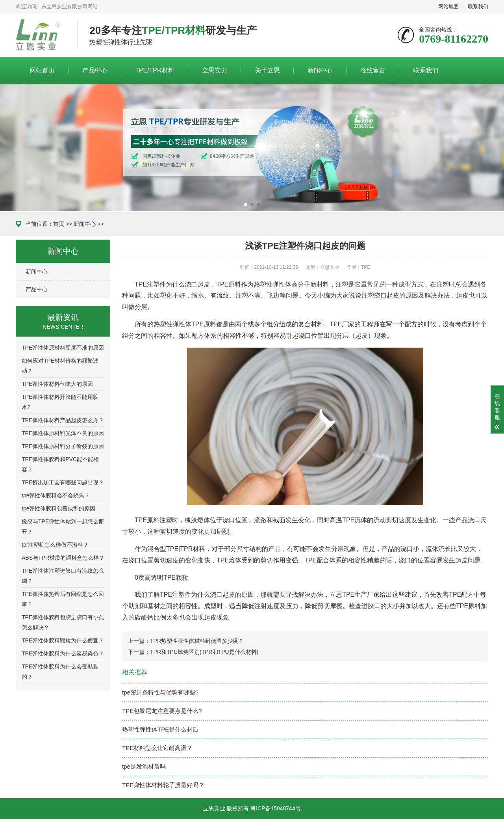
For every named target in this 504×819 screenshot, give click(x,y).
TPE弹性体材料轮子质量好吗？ (163, 785)
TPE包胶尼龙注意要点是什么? (162, 711)
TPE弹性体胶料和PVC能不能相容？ (60, 464)
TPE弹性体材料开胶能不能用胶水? (60, 402)
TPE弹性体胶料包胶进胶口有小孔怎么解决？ (63, 622)
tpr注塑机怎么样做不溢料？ (55, 545)
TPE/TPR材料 (155, 70)
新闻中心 (320, 70)
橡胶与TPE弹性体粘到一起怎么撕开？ (63, 527)
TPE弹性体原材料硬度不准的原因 (63, 348)
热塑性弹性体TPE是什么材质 (160, 729)
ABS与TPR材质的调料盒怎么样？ (63, 558)
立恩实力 (215, 70)
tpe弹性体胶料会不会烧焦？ (56, 495)
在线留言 (373, 70)
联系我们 (478, 7)
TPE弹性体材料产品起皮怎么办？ (63, 420)
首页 (59, 224)
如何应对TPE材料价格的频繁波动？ (60, 366)
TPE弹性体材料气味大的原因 (57, 384)
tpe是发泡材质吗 (144, 766)
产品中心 (95, 70)
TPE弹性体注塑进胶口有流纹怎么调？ (63, 576)
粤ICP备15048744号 (276, 808)
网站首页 (42, 70)
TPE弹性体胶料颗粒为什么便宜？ (63, 640)
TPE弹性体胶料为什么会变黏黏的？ (60, 672)
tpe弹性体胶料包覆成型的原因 (58, 508)
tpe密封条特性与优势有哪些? (160, 692)
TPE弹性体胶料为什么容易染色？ (63, 653)
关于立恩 (267, 70)
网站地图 (448, 7)
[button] (246, 205)
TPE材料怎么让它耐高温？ (157, 748)
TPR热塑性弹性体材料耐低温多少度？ (197, 641)
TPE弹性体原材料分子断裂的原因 (63, 446)
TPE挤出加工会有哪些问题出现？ (63, 482)
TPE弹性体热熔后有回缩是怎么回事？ (63, 599)
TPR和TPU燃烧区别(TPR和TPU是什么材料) (204, 652)
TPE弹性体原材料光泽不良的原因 (63, 433)
